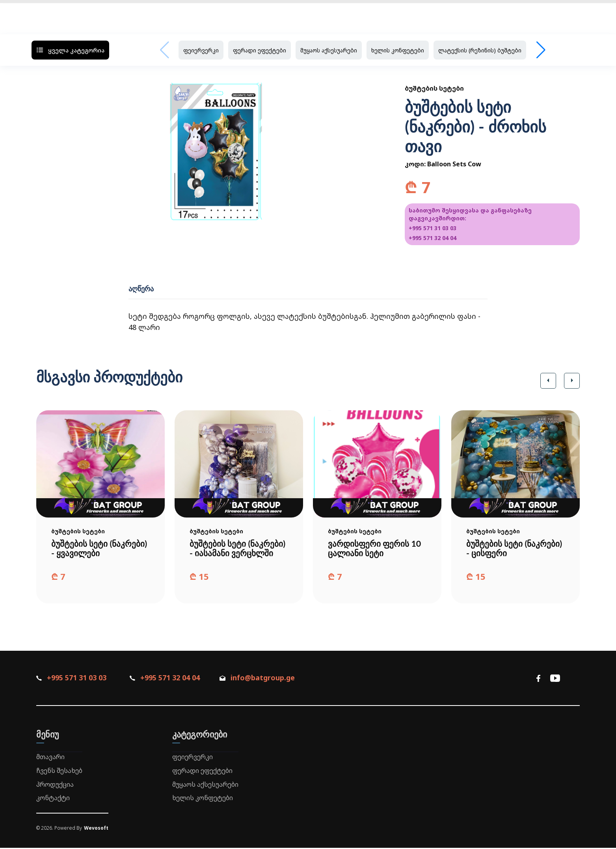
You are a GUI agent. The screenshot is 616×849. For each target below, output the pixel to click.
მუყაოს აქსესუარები (329, 50)
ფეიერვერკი (201, 50)
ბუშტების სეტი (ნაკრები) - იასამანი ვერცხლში (239, 549)
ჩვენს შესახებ (59, 772)
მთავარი (50, 758)
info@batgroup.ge (261, 679)
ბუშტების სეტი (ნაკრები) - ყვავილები (100, 549)
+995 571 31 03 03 (433, 228)
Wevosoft (96, 829)
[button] (548, 381)
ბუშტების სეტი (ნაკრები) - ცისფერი (515, 549)
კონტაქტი (53, 799)
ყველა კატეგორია (70, 50)
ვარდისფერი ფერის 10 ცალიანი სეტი (376, 549)
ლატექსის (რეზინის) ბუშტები (480, 50)
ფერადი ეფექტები (260, 50)
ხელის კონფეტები (398, 50)
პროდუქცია (55, 785)
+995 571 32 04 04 (433, 238)
